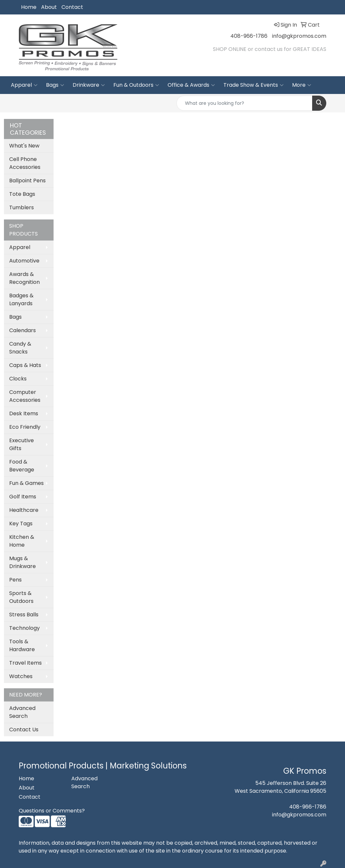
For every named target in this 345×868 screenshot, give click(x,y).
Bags (55, 85)
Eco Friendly (25, 427)
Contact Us (24, 730)
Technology (24, 628)
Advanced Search (22, 712)
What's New (24, 146)
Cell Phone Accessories (25, 163)
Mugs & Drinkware (23, 562)
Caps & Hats (25, 365)
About (49, 7)
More (302, 85)
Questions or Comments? (52, 811)
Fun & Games (26, 483)
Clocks (18, 379)
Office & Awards (191, 85)
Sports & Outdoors (21, 597)
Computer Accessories (25, 396)
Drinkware (89, 85)
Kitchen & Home (22, 541)
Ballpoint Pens (27, 181)
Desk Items (24, 413)
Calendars (23, 330)
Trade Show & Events (253, 85)
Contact (72, 7)
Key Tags (21, 524)
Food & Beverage (22, 466)
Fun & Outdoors (136, 85)
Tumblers (22, 207)
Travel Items (25, 663)
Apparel (24, 85)
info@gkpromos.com (299, 36)
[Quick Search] (244, 103)
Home (29, 7)
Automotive (24, 261)
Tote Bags (22, 194)
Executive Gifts (22, 444)
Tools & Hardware (22, 645)
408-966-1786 (249, 36)
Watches (21, 676)
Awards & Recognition (24, 278)
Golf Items (23, 497)
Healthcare (24, 510)
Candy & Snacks (20, 348)
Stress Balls (24, 615)
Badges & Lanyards (21, 299)
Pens (15, 580)
